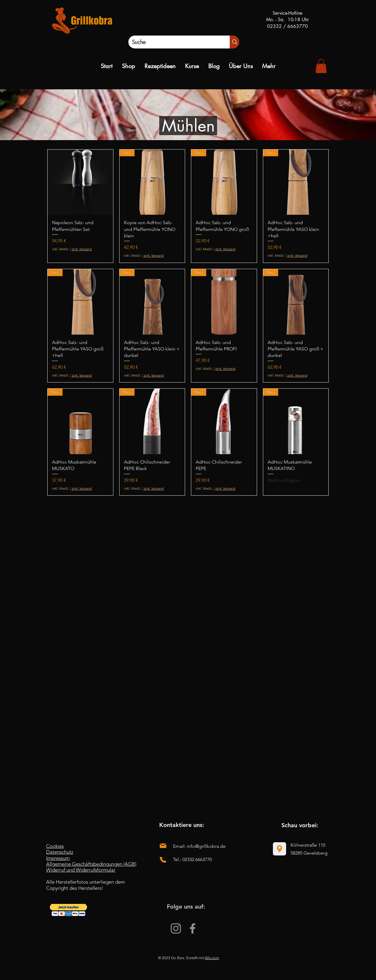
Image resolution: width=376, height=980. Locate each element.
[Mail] (163, 846)
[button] (68, 910)
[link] (321, 66)
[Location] (280, 849)
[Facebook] (193, 928)
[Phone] (163, 860)
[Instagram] (176, 928)
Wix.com (212, 958)
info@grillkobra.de (206, 846)
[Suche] (173, 42)
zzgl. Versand (82, 249)
